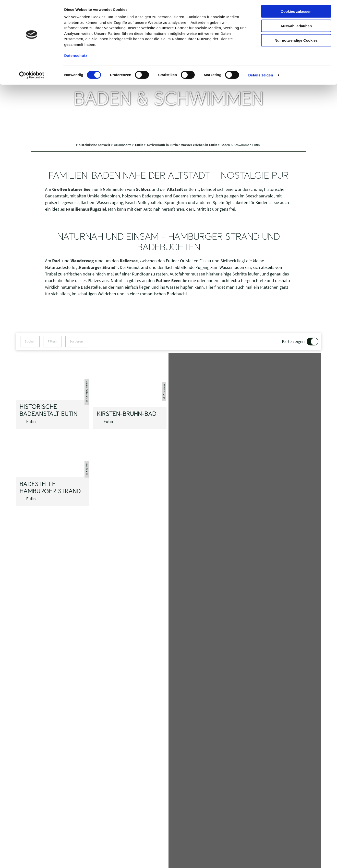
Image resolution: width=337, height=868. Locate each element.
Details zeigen (260, 76)
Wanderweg (82, 261)
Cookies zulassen (296, 12)
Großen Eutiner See (71, 189)
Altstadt (175, 189)
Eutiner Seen (168, 280)
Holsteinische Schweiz (94, 145)
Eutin (139, 145)
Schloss (143, 189)
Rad (56, 261)
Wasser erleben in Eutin (200, 145)
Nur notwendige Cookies (296, 41)
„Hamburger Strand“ (97, 267)
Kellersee (129, 261)
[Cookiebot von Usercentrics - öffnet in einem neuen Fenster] (32, 76)
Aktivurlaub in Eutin (163, 145)
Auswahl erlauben (296, 27)
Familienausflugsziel (86, 209)
